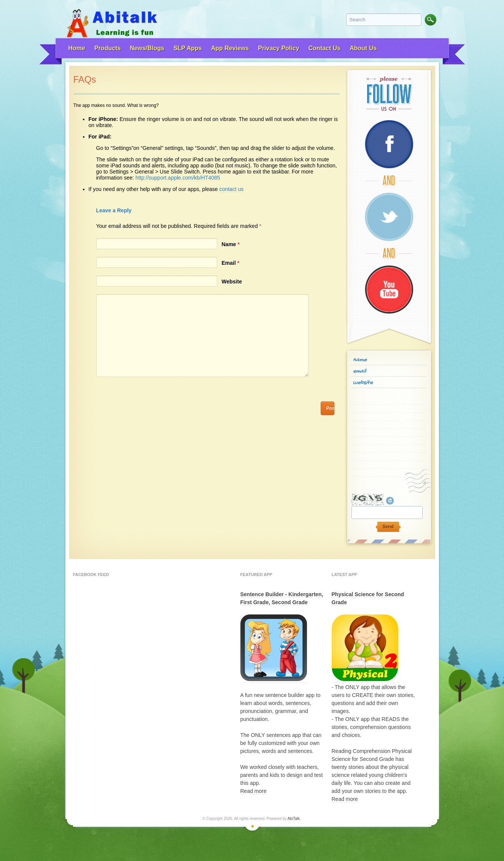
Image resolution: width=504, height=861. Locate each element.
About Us (363, 48)
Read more (254, 791)
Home (77, 48)
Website (232, 282)
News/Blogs (147, 48)
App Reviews (230, 48)
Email (231, 263)
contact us (232, 189)
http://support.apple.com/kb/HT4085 (178, 178)
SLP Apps (188, 48)
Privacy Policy (279, 48)
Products (107, 48)
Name (231, 244)
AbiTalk (294, 819)
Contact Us (324, 48)
